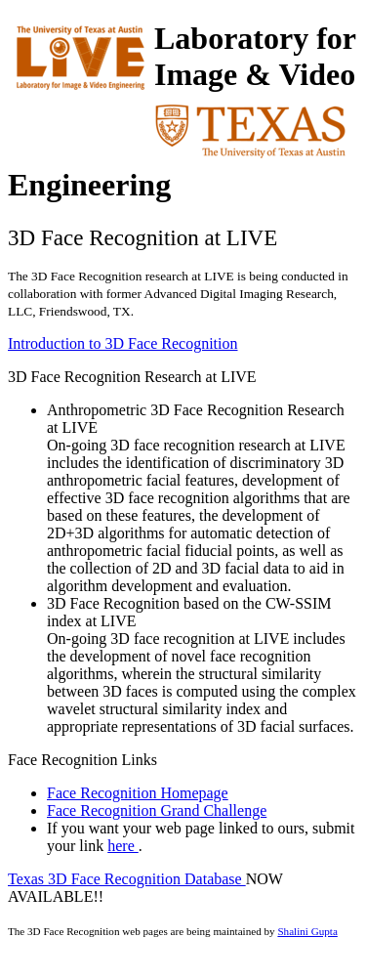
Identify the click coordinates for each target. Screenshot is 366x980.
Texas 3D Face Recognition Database (127, 879)
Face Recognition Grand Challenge (157, 810)
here (123, 846)
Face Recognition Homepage (138, 793)
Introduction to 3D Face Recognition (123, 343)
